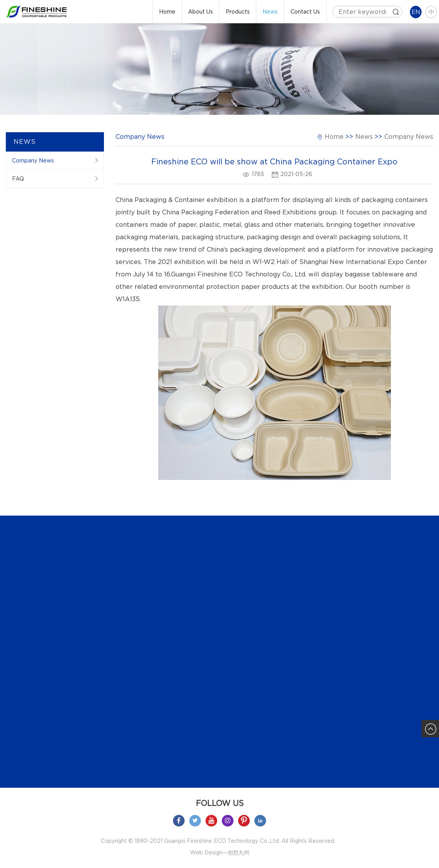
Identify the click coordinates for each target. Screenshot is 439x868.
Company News (33, 160)
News (270, 12)
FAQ (18, 179)
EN (416, 12)
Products (238, 12)
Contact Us (305, 12)
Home (167, 12)
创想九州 (239, 852)
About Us (200, 12)
